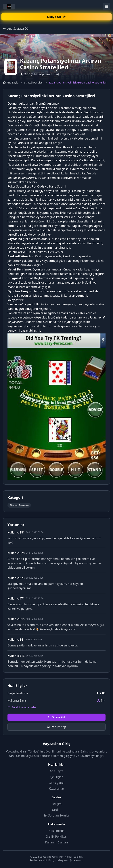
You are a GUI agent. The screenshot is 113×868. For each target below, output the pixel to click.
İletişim (56, 804)
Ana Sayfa (11, 82)
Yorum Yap (56, 727)
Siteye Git (56, 717)
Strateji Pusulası (34, 82)
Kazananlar (57, 789)
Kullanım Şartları (56, 842)
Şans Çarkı (57, 783)
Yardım (56, 810)
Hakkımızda (56, 831)
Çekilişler (57, 777)
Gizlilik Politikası (56, 837)
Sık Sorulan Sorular (56, 815)
